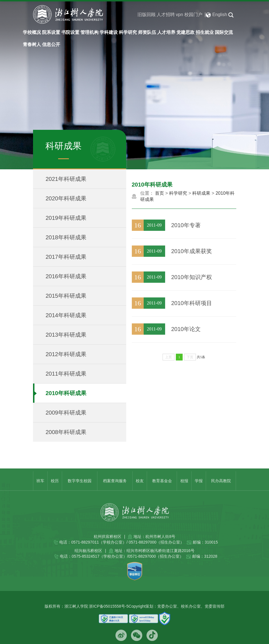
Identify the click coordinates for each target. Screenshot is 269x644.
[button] (231, 15)
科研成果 (201, 193)
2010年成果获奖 (192, 267)
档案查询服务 (115, 492)
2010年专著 (186, 241)
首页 (159, 193)
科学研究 (128, 32)
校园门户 (193, 15)
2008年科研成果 (66, 432)
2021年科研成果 (66, 179)
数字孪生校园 (80, 492)
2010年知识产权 (192, 293)
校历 (55, 492)
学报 (199, 492)
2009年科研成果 (66, 413)
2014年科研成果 (66, 316)
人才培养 (166, 32)
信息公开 (51, 44)
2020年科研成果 (66, 199)
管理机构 (89, 32)
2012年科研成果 (66, 354)
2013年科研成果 (66, 335)
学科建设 (109, 32)
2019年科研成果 (66, 218)
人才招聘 (166, 15)
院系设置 (51, 32)
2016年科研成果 (66, 277)
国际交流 (224, 32)
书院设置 (70, 32)
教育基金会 (162, 492)
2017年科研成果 (66, 257)
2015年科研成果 (66, 296)
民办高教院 (221, 492)
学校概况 (32, 32)
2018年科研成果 (66, 238)
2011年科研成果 (66, 374)
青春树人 (32, 44)
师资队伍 (147, 32)
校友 (140, 492)
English (216, 15)
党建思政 (185, 32)
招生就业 (205, 32)
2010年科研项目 (192, 319)
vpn (180, 15)
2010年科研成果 (66, 393)
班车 (40, 492)
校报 (184, 492)
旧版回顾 (146, 15)
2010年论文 (186, 345)
